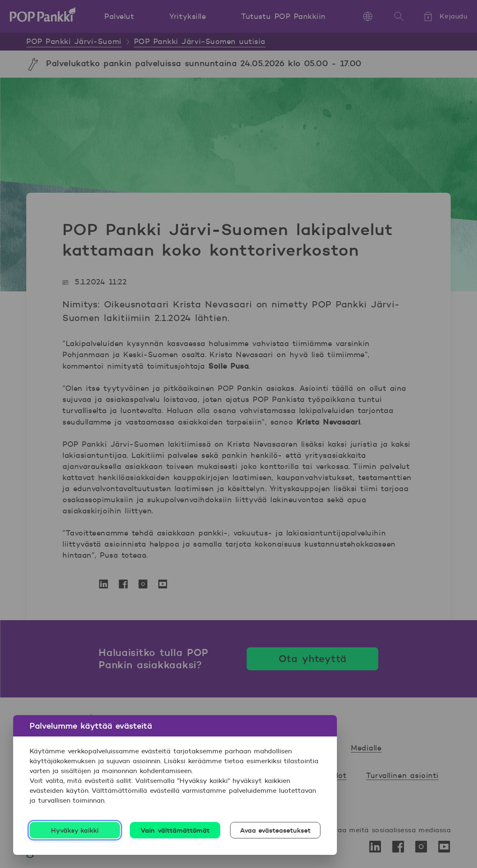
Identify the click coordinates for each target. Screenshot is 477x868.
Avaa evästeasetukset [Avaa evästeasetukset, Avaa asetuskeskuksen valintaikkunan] (275, 830)
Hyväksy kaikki (75, 830)
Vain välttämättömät (175, 830)
